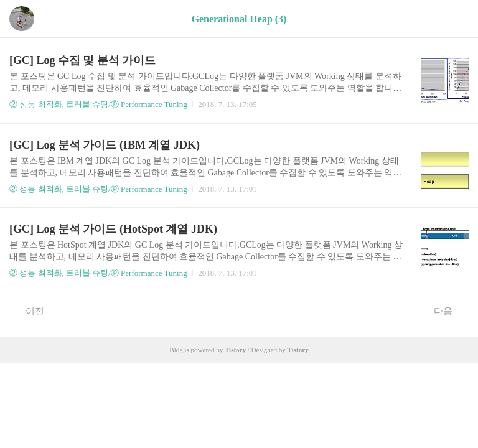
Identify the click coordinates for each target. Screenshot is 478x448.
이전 (28, 310)
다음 (450, 310)
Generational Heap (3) (239, 19)
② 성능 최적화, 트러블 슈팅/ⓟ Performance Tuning (98, 104)
